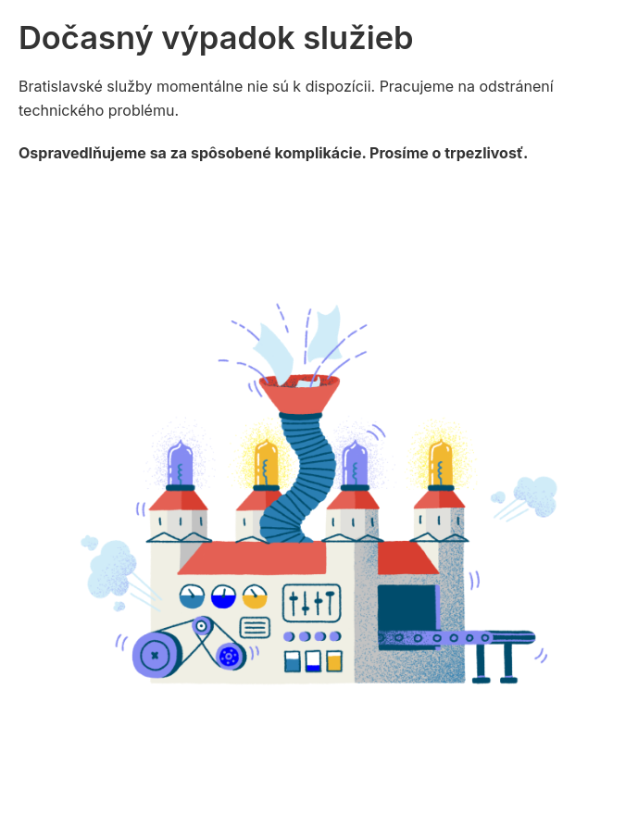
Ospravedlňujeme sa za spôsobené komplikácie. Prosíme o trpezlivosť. (273, 153)
